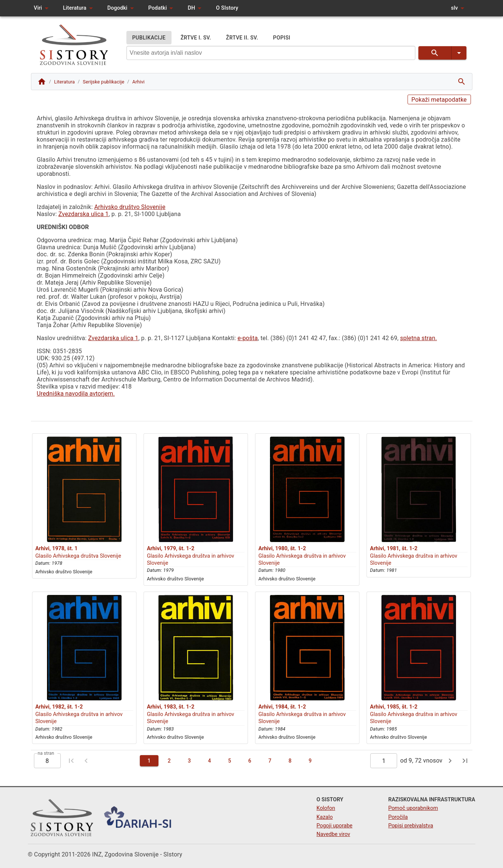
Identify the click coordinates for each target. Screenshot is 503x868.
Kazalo (325, 817)
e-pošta (248, 338)
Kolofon (326, 808)
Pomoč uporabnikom (413, 808)
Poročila (398, 817)
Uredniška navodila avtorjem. (76, 394)
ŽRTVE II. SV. (242, 38)
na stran (46, 753)
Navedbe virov (333, 834)
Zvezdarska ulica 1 (84, 214)
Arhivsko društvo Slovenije (130, 207)
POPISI (282, 38)
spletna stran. (419, 338)
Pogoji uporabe (334, 826)
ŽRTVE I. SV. (196, 38)
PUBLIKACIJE (149, 38)
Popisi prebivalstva (411, 826)
